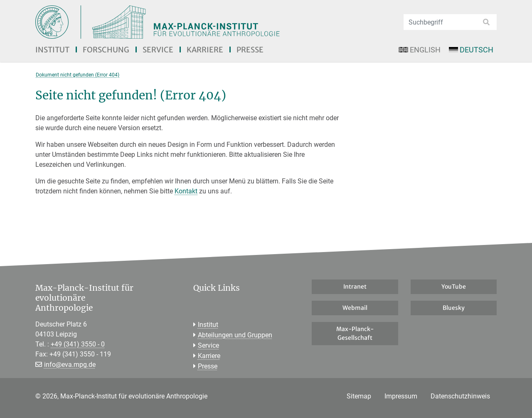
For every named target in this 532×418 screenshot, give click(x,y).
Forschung (106, 50)
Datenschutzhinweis (460, 396)
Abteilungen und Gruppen (235, 335)
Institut (52, 50)
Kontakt (186, 191)
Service (158, 50)
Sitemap (359, 396)
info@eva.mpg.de (70, 365)
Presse (250, 50)
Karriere (205, 50)
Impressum (401, 396)
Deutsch (471, 50)
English (419, 50)
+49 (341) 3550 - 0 (78, 344)
